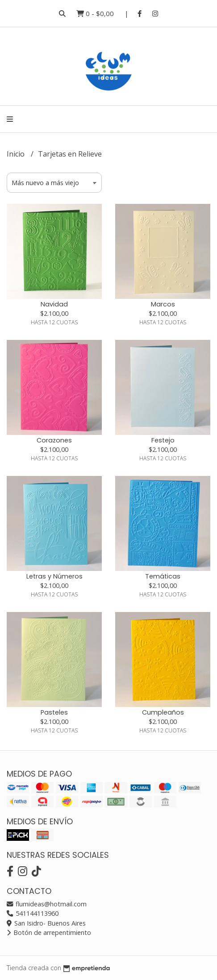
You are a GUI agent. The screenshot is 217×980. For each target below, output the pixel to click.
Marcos (163, 304)
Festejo (163, 440)
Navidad (54, 304)
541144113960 (33, 913)
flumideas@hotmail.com (47, 904)
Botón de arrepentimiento (49, 932)
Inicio (17, 154)
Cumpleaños (163, 712)
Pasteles (54, 712)
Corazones (54, 440)
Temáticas (163, 576)
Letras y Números (54, 576)
